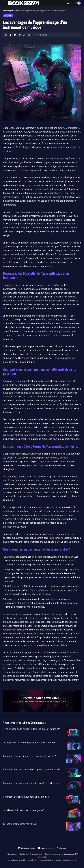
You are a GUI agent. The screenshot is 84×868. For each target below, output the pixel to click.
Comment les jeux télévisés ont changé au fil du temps (32, 783)
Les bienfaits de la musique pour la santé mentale (29, 742)
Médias (8, 16)
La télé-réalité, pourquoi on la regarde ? (24, 810)
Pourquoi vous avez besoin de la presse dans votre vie (31, 770)
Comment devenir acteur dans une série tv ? (26, 797)
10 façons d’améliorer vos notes (19, 824)
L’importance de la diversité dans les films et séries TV (31, 729)
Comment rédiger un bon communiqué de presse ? (29, 756)
